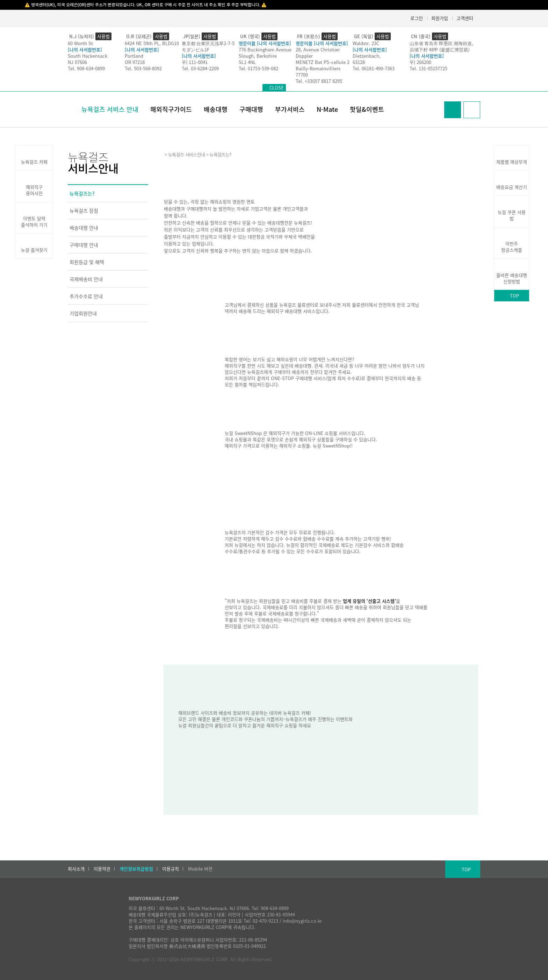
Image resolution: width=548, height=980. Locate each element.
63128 (359, 62)
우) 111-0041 (195, 62)
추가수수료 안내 (86, 296)
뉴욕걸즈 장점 (84, 210)
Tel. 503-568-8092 (143, 68)
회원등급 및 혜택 (87, 262)
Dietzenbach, (367, 56)
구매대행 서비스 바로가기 (251, 398)
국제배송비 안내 (86, 279)
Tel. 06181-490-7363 (374, 68)
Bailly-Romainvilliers (318, 68)
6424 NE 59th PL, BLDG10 (152, 43)
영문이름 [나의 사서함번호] (265, 43)
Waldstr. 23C (366, 43)
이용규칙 (171, 869)
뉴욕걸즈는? (82, 193)
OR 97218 (135, 62)
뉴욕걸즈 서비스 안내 (110, 109)
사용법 (103, 36)
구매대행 (251, 109)
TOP (514, 296)
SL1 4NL (247, 62)
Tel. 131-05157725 (428, 68)
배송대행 (216, 109)
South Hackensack (88, 56)
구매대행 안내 (84, 245)
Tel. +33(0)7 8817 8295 (319, 81)
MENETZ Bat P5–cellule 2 (323, 62)
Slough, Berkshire (258, 56)
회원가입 (440, 18)
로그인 (417, 18)
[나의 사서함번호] (85, 49)
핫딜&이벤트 (367, 109)
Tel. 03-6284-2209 (200, 68)
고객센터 (465, 18)
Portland (134, 56)
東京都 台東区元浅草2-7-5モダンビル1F (208, 46)
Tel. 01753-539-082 (258, 68)
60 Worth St (80, 43)
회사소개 (76, 869)
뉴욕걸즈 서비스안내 (186, 154)
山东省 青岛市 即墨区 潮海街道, (441, 43)
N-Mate (327, 109)
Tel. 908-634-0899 (86, 68)
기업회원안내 (83, 313)
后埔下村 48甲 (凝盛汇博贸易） (441, 49)
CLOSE (277, 88)
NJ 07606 (77, 62)
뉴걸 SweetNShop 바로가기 (254, 459)
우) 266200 (420, 62)
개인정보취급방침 (136, 869)
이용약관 (102, 869)
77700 (302, 75)
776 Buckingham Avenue (265, 49)
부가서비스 (290, 109)
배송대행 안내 (84, 228)
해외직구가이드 (171, 109)
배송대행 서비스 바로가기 (251, 325)
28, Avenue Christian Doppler (318, 53)
